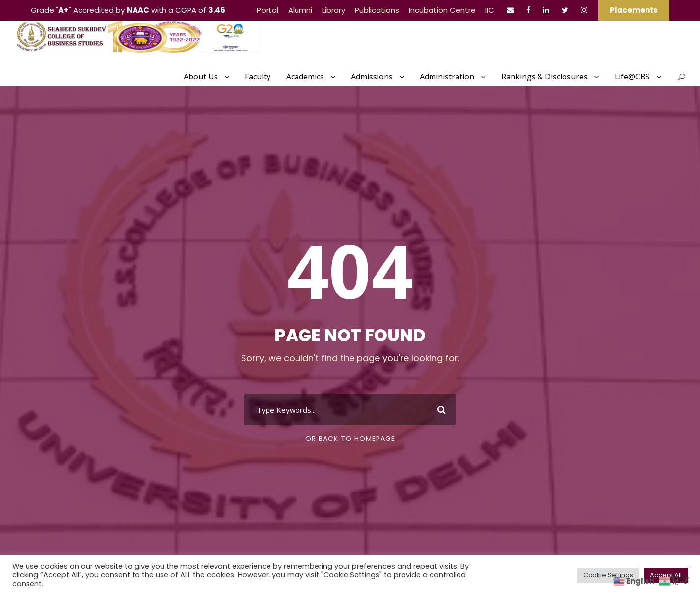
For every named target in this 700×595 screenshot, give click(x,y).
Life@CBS (632, 77)
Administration (447, 77)
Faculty (258, 77)
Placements (634, 10)
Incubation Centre (442, 10)
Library (334, 10)
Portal (268, 10)
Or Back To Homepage (350, 439)
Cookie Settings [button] (608, 575)
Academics (305, 77)
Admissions (372, 77)
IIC (490, 10)
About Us (201, 77)
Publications (377, 10)
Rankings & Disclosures (544, 77)
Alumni (300, 10)
